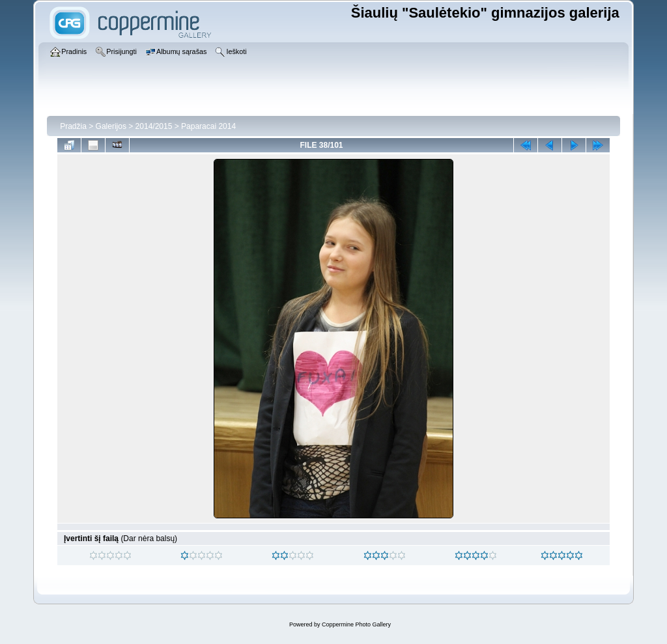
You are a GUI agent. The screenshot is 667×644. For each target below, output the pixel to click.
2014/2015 (154, 126)
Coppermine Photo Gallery (356, 624)
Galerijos (111, 126)
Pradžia (73, 126)
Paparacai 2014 (208, 126)
